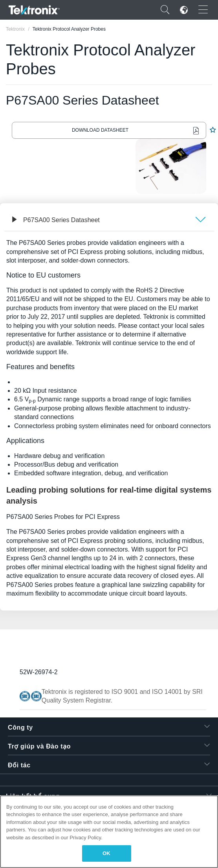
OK (106, 853)
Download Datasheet (100, 130)
